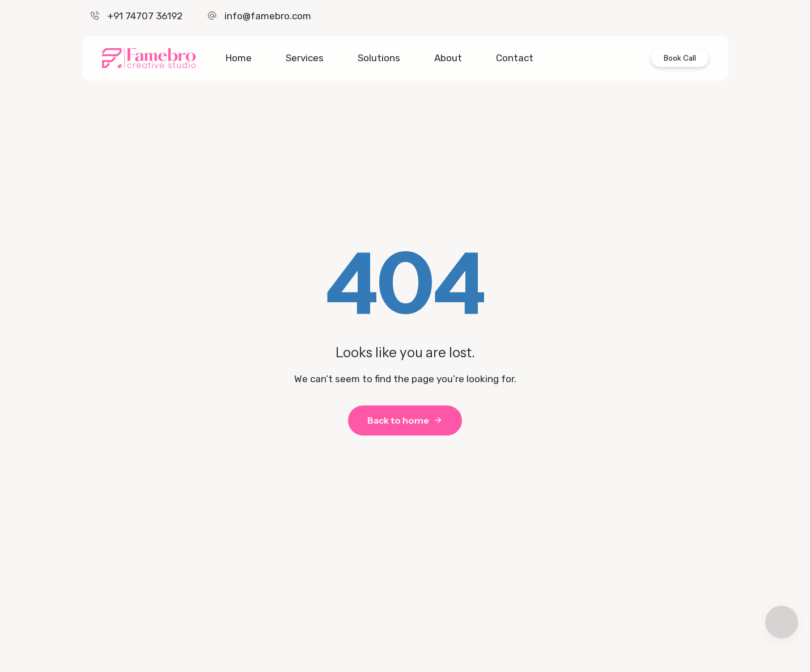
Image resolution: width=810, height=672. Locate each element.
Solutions (379, 58)
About (448, 58)
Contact (515, 58)
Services (305, 58)
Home (239, 58)
